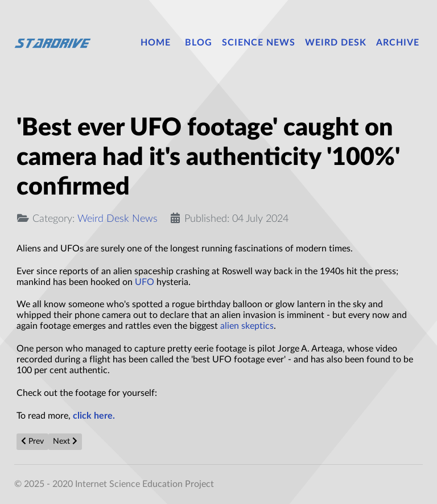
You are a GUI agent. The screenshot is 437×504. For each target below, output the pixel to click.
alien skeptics (247, 326)
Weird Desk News (118, 219)
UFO (145, 282)
